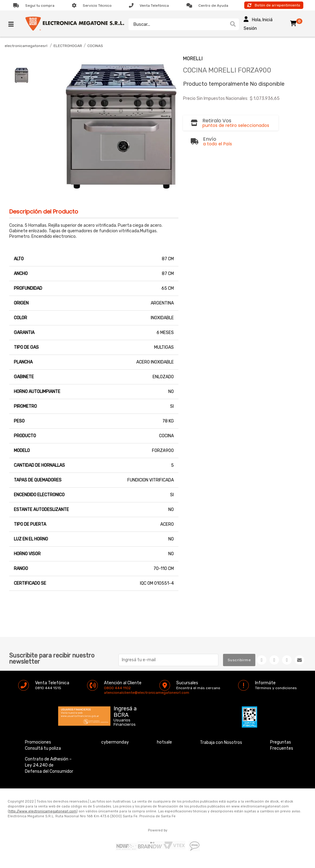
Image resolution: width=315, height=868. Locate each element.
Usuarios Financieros (125, 722)
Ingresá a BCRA (125, 711)
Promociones (38, 742)
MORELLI (193, 59)
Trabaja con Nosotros (221, 742)
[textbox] (178, 24)
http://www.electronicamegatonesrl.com (43, 811)
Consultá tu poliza (43, 748)
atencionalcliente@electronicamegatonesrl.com (109, 693)
